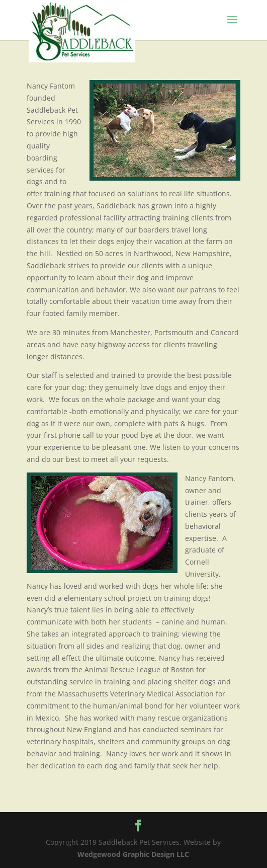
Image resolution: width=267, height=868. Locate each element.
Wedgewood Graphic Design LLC (133, 854)
